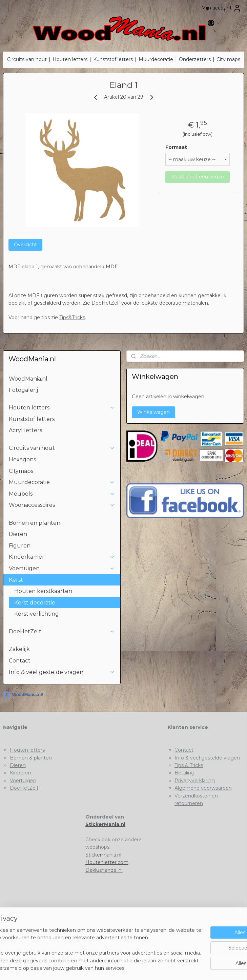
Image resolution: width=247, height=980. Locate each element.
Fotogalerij (23, 390)
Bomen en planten (35, 523)
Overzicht (25, 245)
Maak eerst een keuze (198, 177)
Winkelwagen (153, 412)
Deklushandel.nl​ (104, 870)
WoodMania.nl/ (23, 695)
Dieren (18, 534)
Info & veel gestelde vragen (62, 672)
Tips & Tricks (189, 765)
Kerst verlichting (37, 614)
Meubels (62, 494)
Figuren (20, 546)
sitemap (98, 967)
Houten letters (70, 59)
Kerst (62, 580)
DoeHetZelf (106, 303)
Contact (20, 661)
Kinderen (20, 773)
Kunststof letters (113, 59)
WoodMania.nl (28, 379)
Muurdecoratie (156, 59)
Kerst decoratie (35, 603)
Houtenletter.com (107, 862)
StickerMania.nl (105, 824)
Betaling (184, 773)
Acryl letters (25, 430)
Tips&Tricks (72, 318)
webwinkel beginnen (136, 967)
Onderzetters (195, 59)
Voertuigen (62, 568)
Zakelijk (19, 649)
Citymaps (21, 471)
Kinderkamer (62, 557)
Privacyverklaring (195, 781)
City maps (228, 59)
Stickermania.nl (103, 855)
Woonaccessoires (62, 505)
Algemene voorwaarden (203, 788)
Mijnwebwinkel (195, 967)
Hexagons (22, 459)
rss (110, 967)
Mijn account (221, 8)
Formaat (176, 147)
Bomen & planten (31, 758)
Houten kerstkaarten (43, 591)
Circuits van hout (27, 59)
